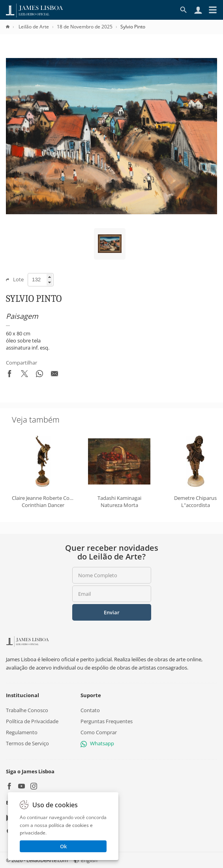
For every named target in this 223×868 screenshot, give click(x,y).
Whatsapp (97, 744)
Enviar (112, 612)
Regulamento (22, 732)
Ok (63, 846)
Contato (90, 710)
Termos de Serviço (27, 744)
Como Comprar (99, 732)
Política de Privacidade (32, 721)
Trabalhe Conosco (27, 710)
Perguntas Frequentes (107, 721)
